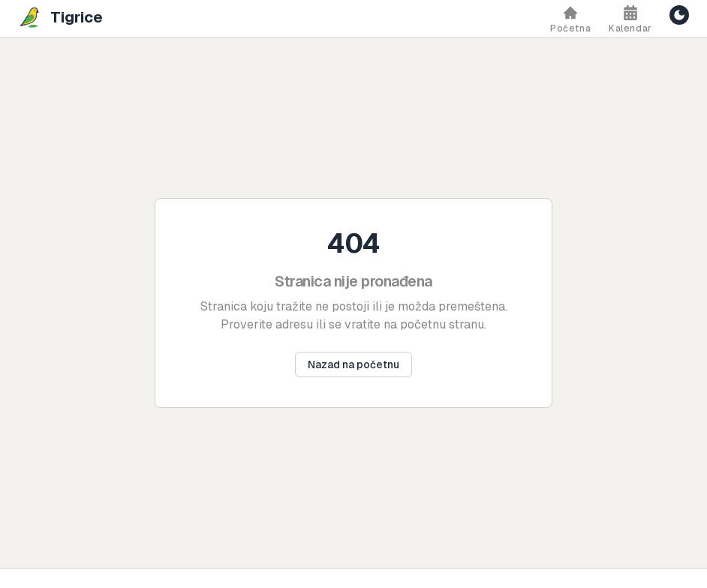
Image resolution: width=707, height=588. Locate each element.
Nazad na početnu (353, 364)
